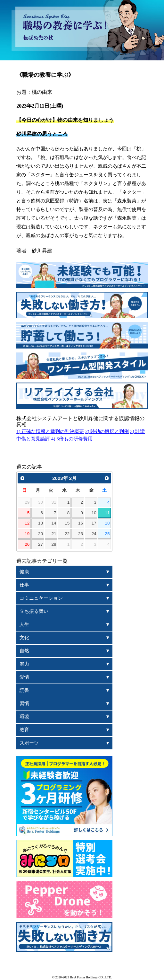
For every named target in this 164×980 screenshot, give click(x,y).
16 (81, 523)
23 (81, 534)
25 (107, 534)
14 (54, 523)
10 (94, 513)
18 (107, 523)
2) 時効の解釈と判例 (107, 431)
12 (27, 523)
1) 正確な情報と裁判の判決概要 (50, 431)
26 (27, 544)
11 (107, 513)
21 (54, 534)
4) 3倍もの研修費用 (72, 439)
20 (41, 534)
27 (41, 544)
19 (27, 534)
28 (54, 544)
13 (41, 523)
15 (67, 523)
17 (94, 523)
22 (67, 534)
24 (94, 534)
